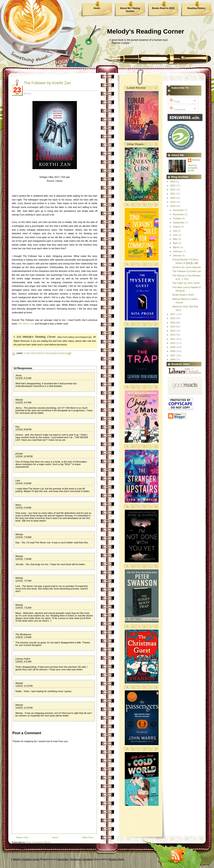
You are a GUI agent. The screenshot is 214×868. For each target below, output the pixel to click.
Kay (17, 427)
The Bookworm (23, 634)
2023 (173, 186)
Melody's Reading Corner (146, 31)
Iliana (18, 505)
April (176, 243)
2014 (173, 327)
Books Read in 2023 (163, 8)
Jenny (19, 375)
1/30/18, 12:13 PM (24, 686)
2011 (173, 339)
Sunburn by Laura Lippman (187, 267)
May (175, 239)
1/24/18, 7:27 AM (23, 581)
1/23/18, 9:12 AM (23, 378)
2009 (173, 347)
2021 (173, 194)
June (176, 235)
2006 (173, 360)
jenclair (19, 454)
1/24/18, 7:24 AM (23, 559)
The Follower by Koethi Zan (47, 83)
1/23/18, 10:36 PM (24, 456)
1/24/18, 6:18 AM (23, 508)
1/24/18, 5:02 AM (23, 483)
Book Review (38, 353)
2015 (173, 323)
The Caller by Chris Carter (186, 283)
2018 (173, 206)
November (179, 214)
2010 (173, 343)
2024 (173, 181)
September (179, 223)
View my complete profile (193, 168)
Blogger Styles (116, 859)
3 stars (27, 353)
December (179, 210)
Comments (177, 109)
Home (97, 8)
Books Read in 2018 (183, 295)
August (177, 227)
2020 (173, 198)
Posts (175, 102)
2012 (173, 335)
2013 (173, 331)
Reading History (196, 8)
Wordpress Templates (82, 859)
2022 (173, 190)
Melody (19, 400)
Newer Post (22, 837)
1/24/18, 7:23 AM (23, 537)
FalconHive (62, 859)
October (177, 218)
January (177, 255)
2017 (173, 314)
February (178, 251)
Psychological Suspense (56, 353)
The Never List (26, 324)
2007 (173, 355)
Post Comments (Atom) (38, 842)
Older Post (88, 837)
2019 (173, 202)
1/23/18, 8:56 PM (23, 430)
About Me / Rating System (130, 10)
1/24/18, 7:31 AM (23, 608)
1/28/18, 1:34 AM (23, 637)
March (177, 247)
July (175, 231)
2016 (173, 318)
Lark (18, 480)
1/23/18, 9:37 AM (23, 403)
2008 (173, 351)
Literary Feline (23, 659)
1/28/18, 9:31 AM (23, 662)
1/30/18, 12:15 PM (24, 708)
